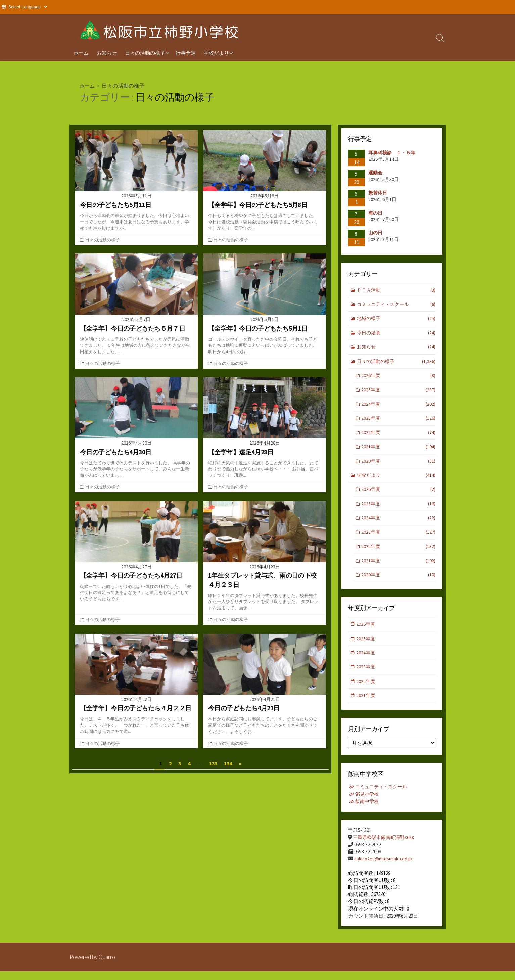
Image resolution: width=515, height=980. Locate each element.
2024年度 (399, 407)
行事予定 (186, 53)
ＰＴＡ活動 (396, 291)
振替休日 (380, 193)
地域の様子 (396, 320)
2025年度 (399, 393)
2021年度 (399, 451)
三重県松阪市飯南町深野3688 (385, 847)
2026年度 (399, 378)
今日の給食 (396, 334)
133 (213, 763)
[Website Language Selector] (28, 7)
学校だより (216, 53)
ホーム (81, 53)
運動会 (375, 173)
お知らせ (107, 53)
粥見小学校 (368, 804)
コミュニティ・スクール (396, 305)
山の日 (375, 233)
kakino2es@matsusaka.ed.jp (384, 868)
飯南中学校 (368, 811)
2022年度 (399, 437)
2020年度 (399, 466)
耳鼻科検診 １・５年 (392, 153)
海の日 (375, 213)
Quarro (107, 966)
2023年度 (399, 422)
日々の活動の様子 (145, 53)
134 (228, 763)
